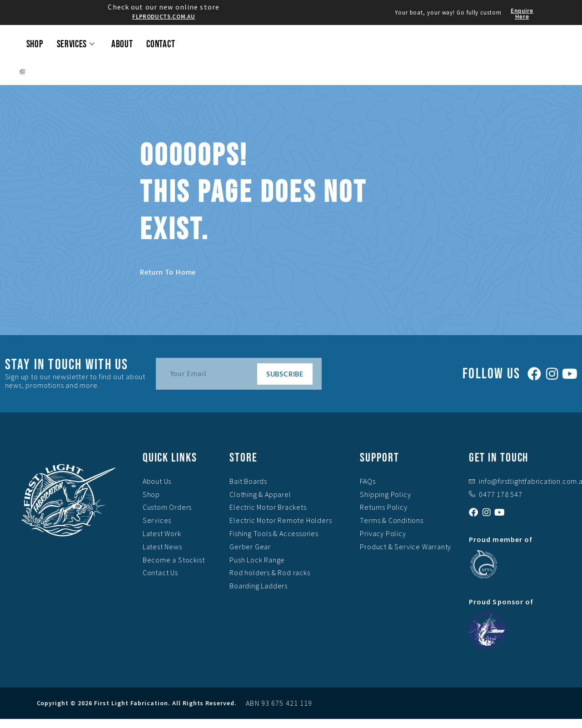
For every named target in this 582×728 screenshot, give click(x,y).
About (122, 44)
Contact (161, 44)
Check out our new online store (164, 7)
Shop (35, 44)
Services (76, 44)
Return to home (168, 272)
